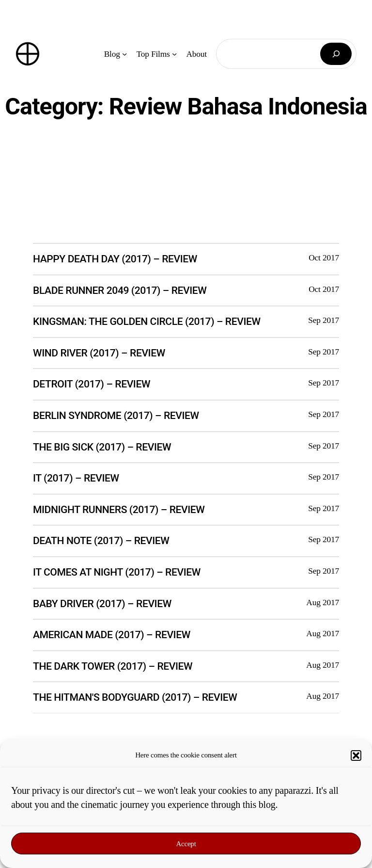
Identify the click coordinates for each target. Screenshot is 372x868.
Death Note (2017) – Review (101, 540)
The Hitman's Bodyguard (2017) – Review (135, 697)
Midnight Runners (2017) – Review (119, 509)
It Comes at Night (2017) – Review (117, 572)
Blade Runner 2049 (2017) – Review (120, 290)
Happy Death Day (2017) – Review (115, 259)
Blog (112, 54)
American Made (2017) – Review (112, 635)
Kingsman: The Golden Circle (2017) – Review (147, 321)
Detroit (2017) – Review (92, 384)
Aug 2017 (323, 602)
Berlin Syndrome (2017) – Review (116, 415)
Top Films (153, 54)
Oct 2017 (324, 257)
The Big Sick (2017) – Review (102, 447)
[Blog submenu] (124, 54)
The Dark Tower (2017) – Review (113, 666)
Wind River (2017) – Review (99, 353)
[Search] (336, 54)
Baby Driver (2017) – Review (102, 603)
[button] (356, 755)
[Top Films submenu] (174, 54)
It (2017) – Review (76, 478)
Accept (186, 844)
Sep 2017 (324, 320)
